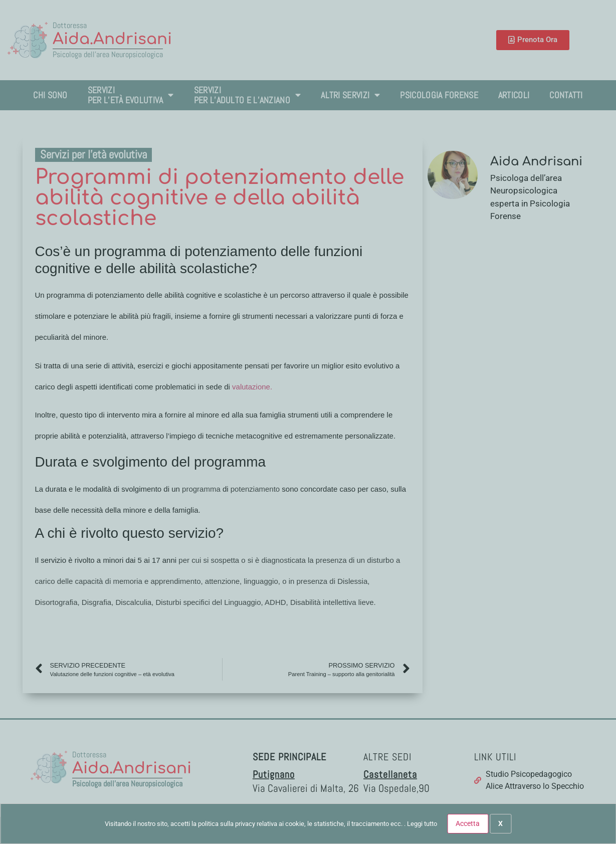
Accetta (468, 823)
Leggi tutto (422, 824)
